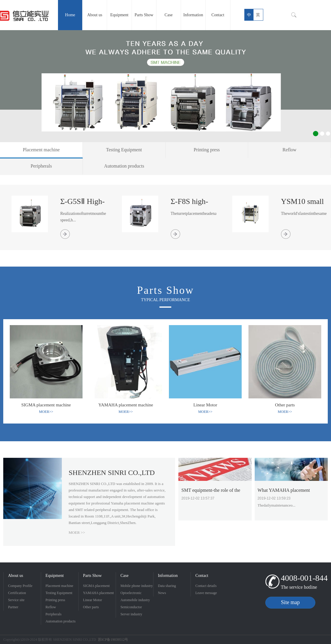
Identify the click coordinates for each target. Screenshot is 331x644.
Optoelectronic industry (131, 594)
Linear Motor (93, 600)
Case (124, 576)
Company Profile (20, 586)
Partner (13, 607)
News (162, 593)
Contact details (206, 586)
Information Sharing (168, 576)
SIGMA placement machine (96, 587)
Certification (17, 593)
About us (16, 576)
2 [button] (322, 134)
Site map (290, 602)
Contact (202, 576)
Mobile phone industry (137, 586)
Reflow (51, 607)
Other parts (91, 607)
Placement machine (59, 586)
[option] (165, 86)
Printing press (55, 600)
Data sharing (167, 586)
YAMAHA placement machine (99, 594)
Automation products (61, 621)
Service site (16, 600)
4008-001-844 (304, 578)
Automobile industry (135, 600)
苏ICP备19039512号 (113, 640)
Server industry (131, 614)
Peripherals (54, 614)
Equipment (55, 576)
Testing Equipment (59, 593)
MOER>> (46, 412)
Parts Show (92, 576)
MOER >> (77, 532)
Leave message (206, 593)
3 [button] (328, 134)
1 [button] (316, 134)
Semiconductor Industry (131, 608)
